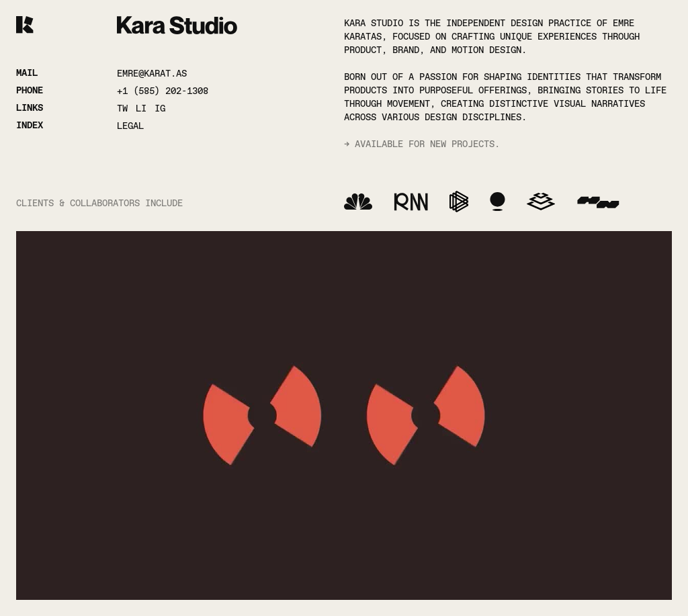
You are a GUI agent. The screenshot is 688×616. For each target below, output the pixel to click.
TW (122, 108)
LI (141, 108)
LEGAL (130, 126)
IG (160, 108)
